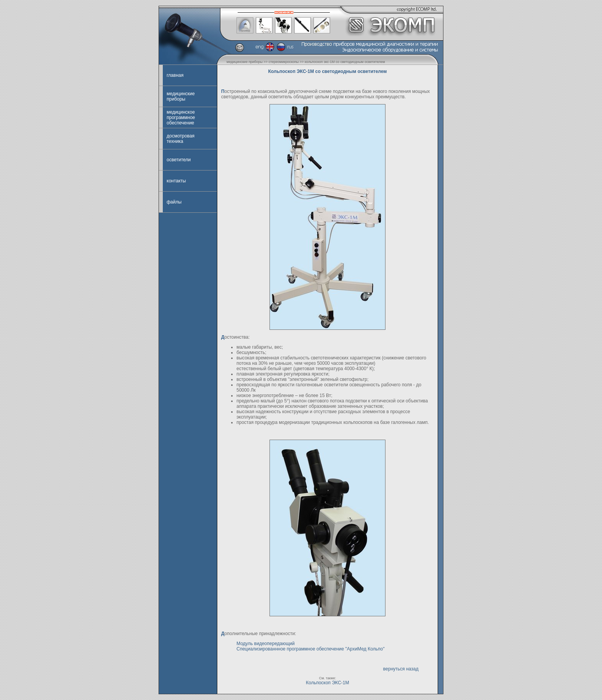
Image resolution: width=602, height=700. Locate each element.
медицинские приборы (181, 96)
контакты (176, 181)
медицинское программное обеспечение (181, 117)
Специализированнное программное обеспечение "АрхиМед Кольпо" (311, 649)
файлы (174, 202)
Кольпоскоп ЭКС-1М (328, 683)
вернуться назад (401, 669)
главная (175, 75)
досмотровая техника (181, 139)
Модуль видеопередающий (266, 644)
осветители (179, 160)
